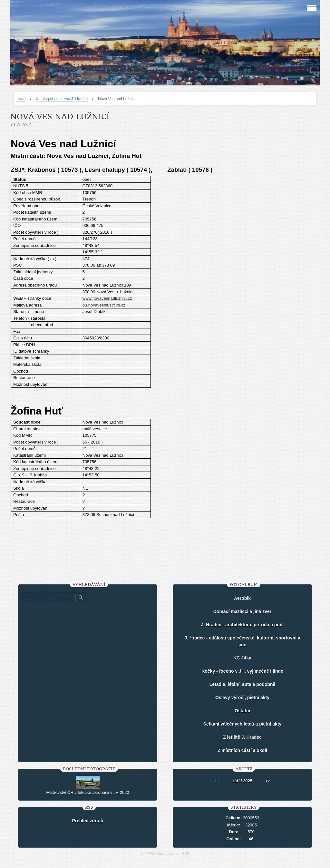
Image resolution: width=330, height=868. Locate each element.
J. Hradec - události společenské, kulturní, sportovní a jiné (242, 641)
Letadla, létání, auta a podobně (243, 684)
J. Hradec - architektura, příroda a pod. (243, 625)
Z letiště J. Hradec (242, 737)
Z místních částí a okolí (242, 750)
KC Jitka (242, 658)
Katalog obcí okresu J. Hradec (62, 99)
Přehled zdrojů (87, 821)
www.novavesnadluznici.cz (107, 298)
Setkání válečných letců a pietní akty (243, 724)
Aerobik (242, 598)
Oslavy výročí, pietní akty (242, 697)
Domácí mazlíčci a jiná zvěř (243, 611)
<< (217, 781)
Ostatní (242, 711)
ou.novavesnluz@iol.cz (104, 305)
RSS (186, 854)
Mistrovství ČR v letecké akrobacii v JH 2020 (87, 792)
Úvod (21, 99)
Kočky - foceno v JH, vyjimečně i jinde (242, 671)
